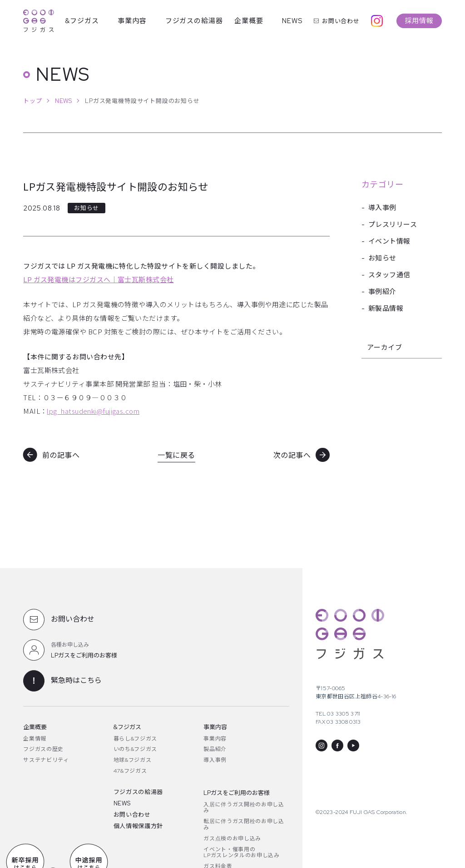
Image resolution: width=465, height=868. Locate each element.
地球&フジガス (133, 760)
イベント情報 (389, 241)
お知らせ (382, 258)
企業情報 (35, 739)
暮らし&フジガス (135, 739)
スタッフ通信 (389, 275)
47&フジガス (130, 771)
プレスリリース (393, 225)
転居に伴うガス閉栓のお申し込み (244, 824)
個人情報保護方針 (138, 826)
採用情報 (419, 21)
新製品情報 (386, 309)
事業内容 (132, 21)
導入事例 (382, 208)
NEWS (292, 21)
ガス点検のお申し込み (232, 839)
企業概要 (249, 21)
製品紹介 (215, 749)
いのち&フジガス (135, 749)
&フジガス (82, 21)
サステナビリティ (46, 760)
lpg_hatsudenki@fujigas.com (93, 411)
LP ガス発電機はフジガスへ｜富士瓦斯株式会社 (98, 279)
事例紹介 (382, 292)
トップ (33, 101)
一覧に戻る (176, 455)
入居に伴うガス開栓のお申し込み (244, 808)
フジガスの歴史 (43, 749)
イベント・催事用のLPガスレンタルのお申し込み (241, 853)
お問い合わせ (337, 21)
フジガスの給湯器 (194, 21)
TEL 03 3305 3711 (338, 714)
